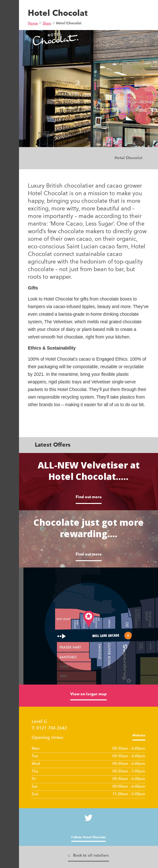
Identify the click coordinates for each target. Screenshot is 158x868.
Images (41, 158)
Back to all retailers (91, 856)
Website (139, 735)
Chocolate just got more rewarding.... (89, 528)
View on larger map (88, 694)
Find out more (89, 497)
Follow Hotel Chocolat (88, 837)
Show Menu (9, 31)
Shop (47, 24)
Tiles (54, 158)
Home (33, 24)
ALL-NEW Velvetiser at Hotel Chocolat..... (89, 471)
